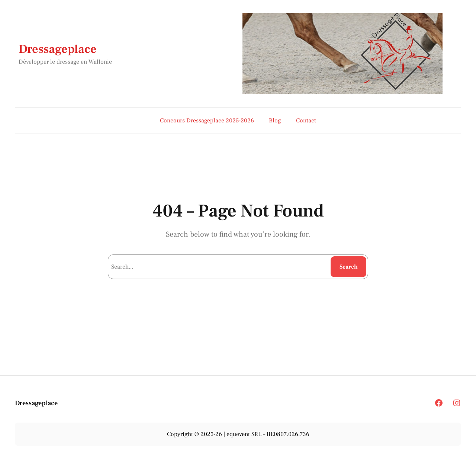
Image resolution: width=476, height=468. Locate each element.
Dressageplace (58, 49)
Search (349, 267)
